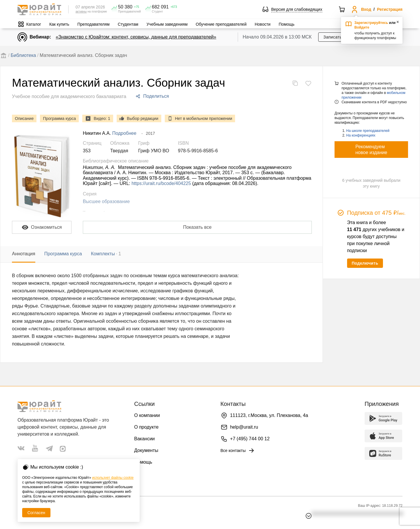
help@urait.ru (244, 427)
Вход (366, 9)
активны (81, 12)
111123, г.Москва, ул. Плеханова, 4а (269, 415)
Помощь (286, 24)
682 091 (160, 7)
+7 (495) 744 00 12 (250, 439)
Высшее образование (106, 201)
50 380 (125, 7)
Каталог (34, 24)
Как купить (59, 24)
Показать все (197, 227)
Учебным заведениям (167, 24)
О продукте (146, 427)
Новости (262, 24)
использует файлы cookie (113, 478)
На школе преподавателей (368, 131)
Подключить (365, 263)
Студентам (128, 24)
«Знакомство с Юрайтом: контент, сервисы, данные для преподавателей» (136, 37)
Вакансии (145, 439)
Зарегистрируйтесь (371, 23)
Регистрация (390, 9)
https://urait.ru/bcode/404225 (161, 183)
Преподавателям (93, 24)
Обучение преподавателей (221, 24)
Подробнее (124, 133)
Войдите (362, 27)
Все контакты (238, 451)
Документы (146, 450)
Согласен (36, 513)
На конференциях (361, 135)
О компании (147, 415)
